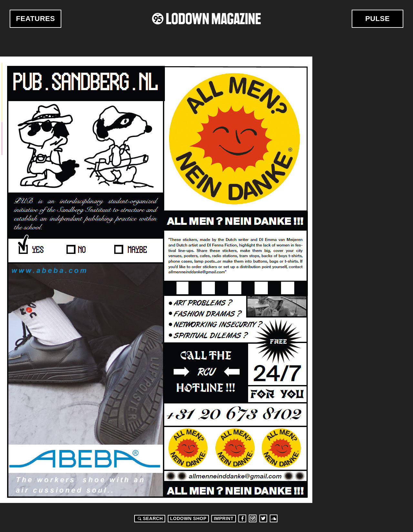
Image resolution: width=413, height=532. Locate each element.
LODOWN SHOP (188, 518)
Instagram (253, 518)
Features (36, 19)
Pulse (378, 19)
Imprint (223, 518)
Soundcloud (274, 518)
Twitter (263, 518)
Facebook (242, 518)
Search (149, 518)
